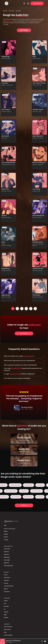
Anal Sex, (35, 85)
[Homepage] (14, 3)
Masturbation (9, 491)
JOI (5, 609)
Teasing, (4, 165)
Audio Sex (6, 552)
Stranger (9, 112)
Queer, (3, 138)
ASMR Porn (6, 563)
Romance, (4, 191)
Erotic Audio (7, 549)
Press (5, 632)
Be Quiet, (35, 218)
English (6, 531)
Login (5, 525)
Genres (6, 589)
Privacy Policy (7, 629)
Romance (22, 491)
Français (6, 540)
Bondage (9, 218)
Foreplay (9, 59)
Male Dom (38, 59)
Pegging (41, 497)
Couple (40, 112)
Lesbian (6, 601)
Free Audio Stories (8, 566)
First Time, (35, 244)
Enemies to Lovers (7, 122)
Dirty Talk (39, 85)
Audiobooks (7, 557)
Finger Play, (35, 271)
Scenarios (6, 580)
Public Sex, (4, 112)
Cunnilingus (9, 245)
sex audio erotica (28, 356)
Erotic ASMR (7, 560)
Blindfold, (4, 218)
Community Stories (9, 586)
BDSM (4, 42)
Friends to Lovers (38, 228)
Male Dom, (4, 85)
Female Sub (10, 85)
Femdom (39, 218)
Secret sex (5, 95)
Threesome (30, 485)
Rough (18, 11)
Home (5, 11)
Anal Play (40, 271)
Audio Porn (22, 15)
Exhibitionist (35, 491)
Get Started (37, 3)
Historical (30, 497)
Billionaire (17, 497)
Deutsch (6, 537)
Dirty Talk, (4, 59)
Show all (24, 505)
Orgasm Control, (3, 245)
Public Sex (5, 148)
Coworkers (36, 201)
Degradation (17, 485)
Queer (4, 281)
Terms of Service (8, 627)
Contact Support (8, 635)
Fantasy (11, 11)
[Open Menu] (28, 3)
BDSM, (34, 59)
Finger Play (40, 165)
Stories (6, 575)
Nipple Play (40, 297)
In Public (36, 95)
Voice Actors (7, 578)
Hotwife (42, 485)
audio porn (9, 21)
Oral (6, 138)
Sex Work (36, 42)
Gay (5, 604)
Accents (6, 583)
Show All (6, 618)
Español (6, 534)
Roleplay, (35, 191)
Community (7, 592)
